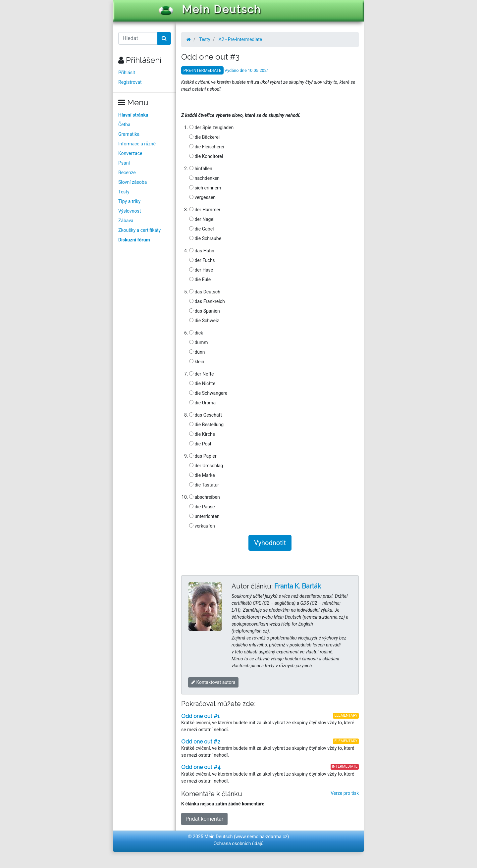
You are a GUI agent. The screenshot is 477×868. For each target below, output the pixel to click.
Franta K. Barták (298, 586)
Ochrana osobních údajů (239, 843)
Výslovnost (130, 211)
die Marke (202, 475)
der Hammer (205, 210)
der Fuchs (202, 260)
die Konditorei (206, 156)
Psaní (124, 163)
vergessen (202, 197)
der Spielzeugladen (211, 128)
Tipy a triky (129, 201)
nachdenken (204, 178)
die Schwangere (208, 393)
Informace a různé (137, 144)
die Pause (202, 507)
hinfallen (201, 169)
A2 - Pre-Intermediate (240, 39)
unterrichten (204, 516)
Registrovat (130, 82)
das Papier (203, 456)
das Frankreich (207, 301)
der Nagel (202, 219)
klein (197, 362)
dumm (199, 342)
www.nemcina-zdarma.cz (262, 837)
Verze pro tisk (345, 793)
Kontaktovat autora (213, 682)
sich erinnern (205, 188)
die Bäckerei (204, 137)
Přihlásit (127, 73)
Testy (124, 192)
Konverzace (130, 153)
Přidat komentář (204, 819)
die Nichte (202, 383)
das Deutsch (205, 292)
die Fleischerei (207, 147)
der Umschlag (206, 466)
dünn (197, 352)
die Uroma (202, 403)
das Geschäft (206, 415)
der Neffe (201, 374)
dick (196, 333)
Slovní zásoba (132, 182)
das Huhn (202, 251)
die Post (200, 444)
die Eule (200, 280)
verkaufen (202, 526)
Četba (124, 125)
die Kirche (202, 434)
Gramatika (129, 134)
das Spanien (205, 311)
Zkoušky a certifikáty (139, 230)
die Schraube (205, 238)
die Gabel (202, 229)
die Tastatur (204, 485)
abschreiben (205, 497)
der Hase (201, 270)
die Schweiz (204, 321)
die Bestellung (206, 425)
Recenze (127, 173)
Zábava (126, 221)
